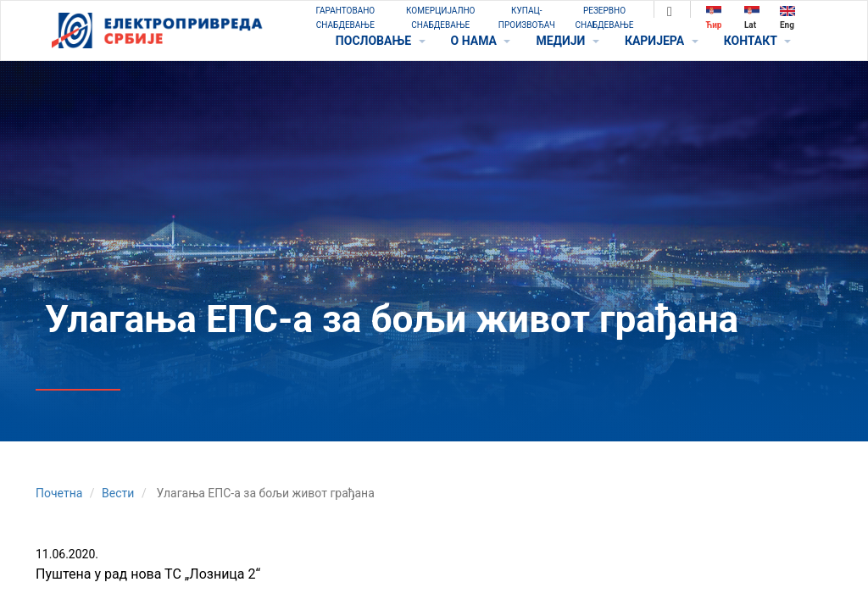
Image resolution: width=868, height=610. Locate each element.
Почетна (59, 493)
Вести (118, 493)
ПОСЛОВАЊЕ (381, 41)
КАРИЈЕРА (662, 41)
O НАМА (481, 41)
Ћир (714, 17)
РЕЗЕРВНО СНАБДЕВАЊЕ (605, 18)
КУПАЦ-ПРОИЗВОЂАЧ (527, 18)
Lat (752, 17)
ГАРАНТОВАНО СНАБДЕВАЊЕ (345, 18)
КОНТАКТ (757, 41)
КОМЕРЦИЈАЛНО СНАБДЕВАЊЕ (440, 18)
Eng (787, 17)
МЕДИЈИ (567, 41)
